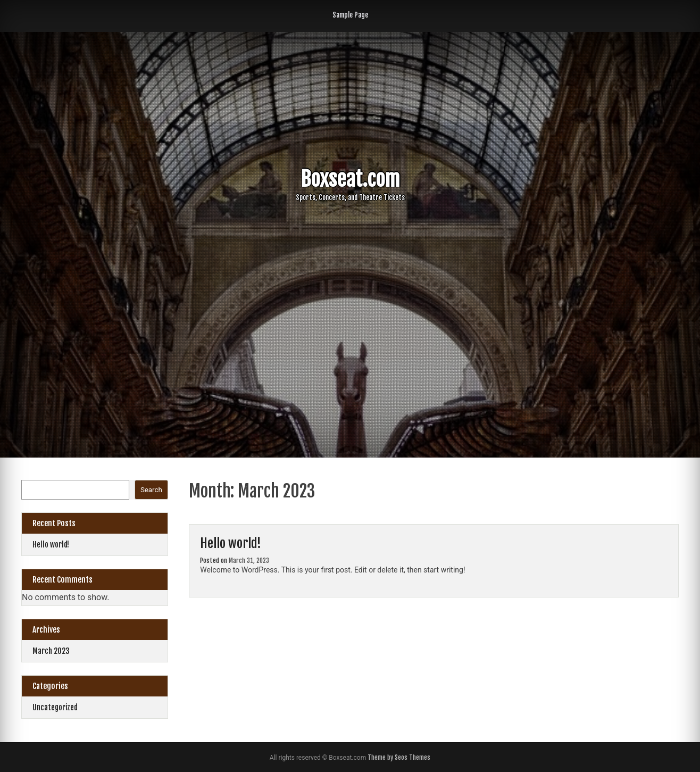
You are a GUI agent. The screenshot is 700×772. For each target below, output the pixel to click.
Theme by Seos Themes (399, 757)
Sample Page (350, 15)
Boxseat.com (350, 179)
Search (151, 490)
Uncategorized (55, 707)
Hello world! (231, 543)
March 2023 (51, 651)
